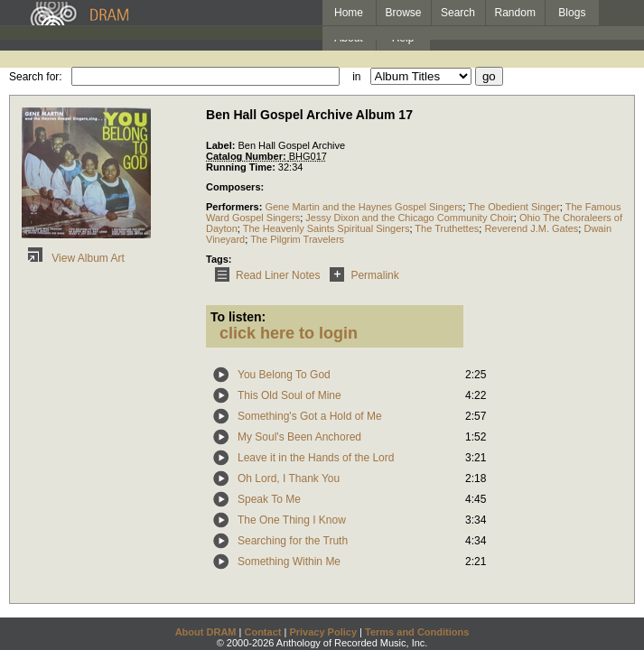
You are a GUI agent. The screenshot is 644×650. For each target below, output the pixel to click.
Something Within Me (289, 562)
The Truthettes (447, 228)
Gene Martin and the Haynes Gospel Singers (364, 207)
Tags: (219, 259)
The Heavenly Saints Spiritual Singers (327, 228)
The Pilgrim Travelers (297, 239)
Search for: (36, 77)
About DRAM (206, 632)
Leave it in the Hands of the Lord (316, 458)
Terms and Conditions (417, 632)
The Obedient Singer (514, 207)
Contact (262, 632)
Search (458, 13)
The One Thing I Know (292, 520)
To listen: (238, 317)
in (356, 77)
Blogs (572, 13)
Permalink (361, 275)
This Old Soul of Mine (289, 395)
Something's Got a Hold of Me (310, 416)
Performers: (235, 207)
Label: (222, 145)
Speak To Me (269, 499)
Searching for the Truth (293, 541)
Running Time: (242, 167)
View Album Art (73, 258)
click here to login (289, 333)
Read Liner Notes (264, 275)
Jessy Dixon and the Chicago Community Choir (410, 218)
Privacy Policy (323, 632)
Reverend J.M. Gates (531, 228)
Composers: (235, 187)
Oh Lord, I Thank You (289, 478)
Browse (404, 13)
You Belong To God (284, 375)
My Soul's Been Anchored (299, 437)
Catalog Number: (247, 156)
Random (515, 13)
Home (349, 13)
